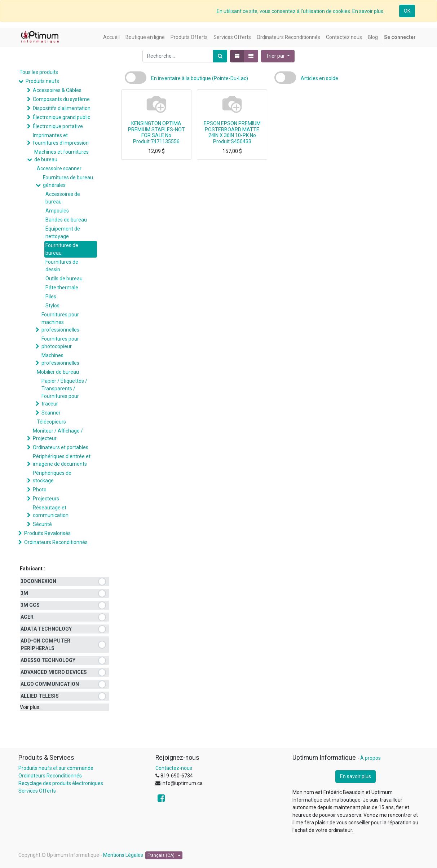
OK (407, 11)
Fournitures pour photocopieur (60, 343)
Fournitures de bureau (62, 249)
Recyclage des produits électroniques (61, 783)
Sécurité (42, 524)
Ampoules (57, 211)
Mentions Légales (123, 855)
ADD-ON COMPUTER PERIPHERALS (45, 645)
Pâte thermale (62, 288)
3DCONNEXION (38, 581)
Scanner (51, 413)
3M (24, 593)
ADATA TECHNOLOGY (46, 629)
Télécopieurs (51, 422)
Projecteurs (46, 499)
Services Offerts (37, 791)
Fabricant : (32, 569)
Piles (51, 297)
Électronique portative (58, 126)
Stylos (52, 306)
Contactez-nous (174, 768)
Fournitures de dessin (62, 266)
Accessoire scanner (59, 168)
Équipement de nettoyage (63, 233)
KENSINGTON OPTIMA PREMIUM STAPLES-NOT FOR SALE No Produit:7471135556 (156, 132)
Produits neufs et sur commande (56, 768)
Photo (40, 490)
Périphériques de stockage (52, 477)
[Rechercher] (220, 56)
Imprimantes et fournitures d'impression (61, 139)
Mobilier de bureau (58, 372)
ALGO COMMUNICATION (50, 684)
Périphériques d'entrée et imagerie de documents (62, 460)
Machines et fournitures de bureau (61, 156)
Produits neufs (42, 81)
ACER (27, 617)
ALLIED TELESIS (40, 696)
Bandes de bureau (66, 220)
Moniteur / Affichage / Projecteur (58, 435)
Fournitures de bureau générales (68, 181)
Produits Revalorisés (47, 533)
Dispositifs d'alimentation (62, 108)
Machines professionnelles (60, 359)
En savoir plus (356, 776)
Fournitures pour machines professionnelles (60, 322)
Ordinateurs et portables (61, 447)
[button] (278, 56)
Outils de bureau (64, 279)
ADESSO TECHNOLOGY (48, 660)
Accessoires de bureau (63, 198)
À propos (370, 758)
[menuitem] (111, 37)
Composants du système (61, 99)
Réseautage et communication (51, 511)
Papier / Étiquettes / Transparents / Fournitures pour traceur (64, 392)
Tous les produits (39, 72)
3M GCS (30, 605)
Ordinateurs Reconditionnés (56, 542)
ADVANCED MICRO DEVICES (54, 672)
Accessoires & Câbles (57, 90)
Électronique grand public (61, 117)
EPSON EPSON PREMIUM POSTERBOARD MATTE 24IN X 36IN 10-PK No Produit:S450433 (232, 132)
